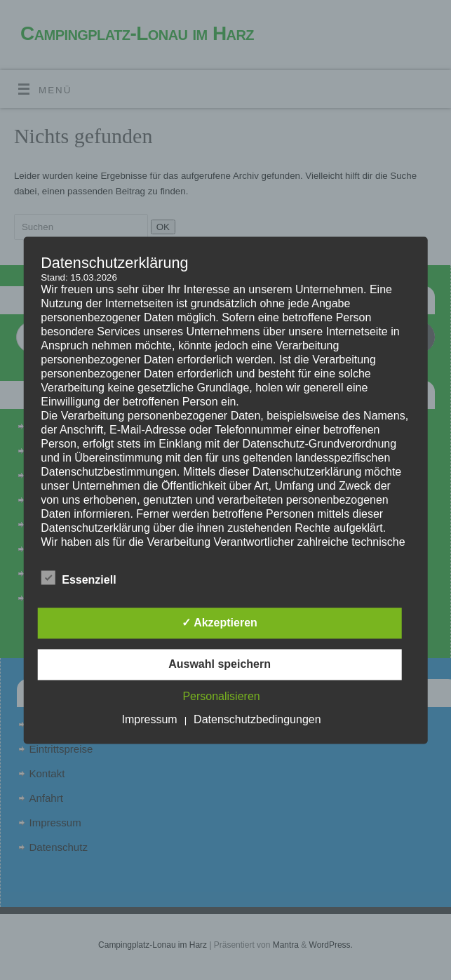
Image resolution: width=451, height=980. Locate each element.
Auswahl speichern (220, 664)
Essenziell (78, 578)
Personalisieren (221, 696)
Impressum (150, 719)
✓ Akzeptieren (220, 623)
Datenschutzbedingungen (257, 719)
